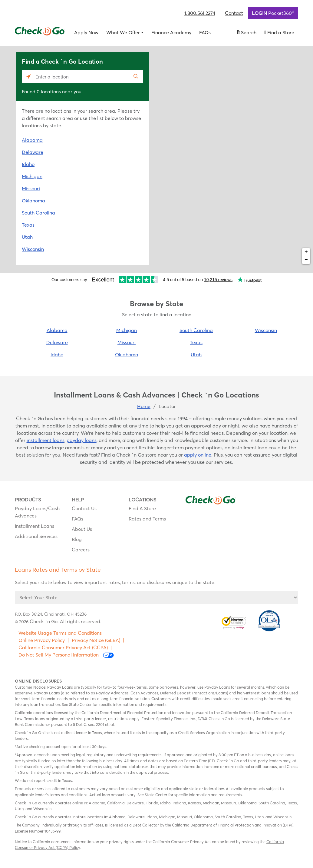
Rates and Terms (147, 519)
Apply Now (86, 32)
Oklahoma (33, 201)
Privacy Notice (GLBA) (96, 640)
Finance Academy (171, 32)
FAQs (205, 32)
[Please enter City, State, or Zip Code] (82, 76)
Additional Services (36, 536)
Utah (27, 237)
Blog (77, 539)
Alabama (32, 140)
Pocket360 (273, 13)
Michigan (32, 176)
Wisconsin (33, 249)
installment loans (46, 440)
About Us (82, 529)
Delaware (33, 152)
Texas (28, 225)
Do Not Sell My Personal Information (66, 655)
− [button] (306, 260)
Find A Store (142, 508)
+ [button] (306, 252)
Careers (81, 550)
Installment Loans (35, 526)
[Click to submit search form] (136, 76)
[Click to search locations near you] (29, 76)
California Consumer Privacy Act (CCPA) (63, 647)
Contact (234, 13)
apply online (198, 455)
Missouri (31, 188)
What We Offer (123, 32)
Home (144, 406)
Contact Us (84, 508)
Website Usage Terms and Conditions (60, 633)
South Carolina (38, 213)
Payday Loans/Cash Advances (37, 512)
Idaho (28, 164)
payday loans (82, 440)
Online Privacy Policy (42, 640)
